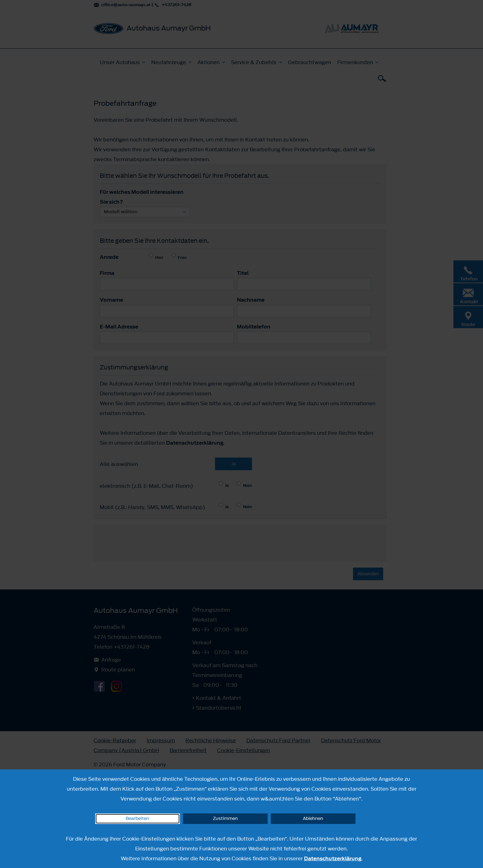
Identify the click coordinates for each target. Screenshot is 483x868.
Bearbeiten (137, 819)
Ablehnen (313, 819)
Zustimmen (225, 819)
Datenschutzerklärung (333, 858)
